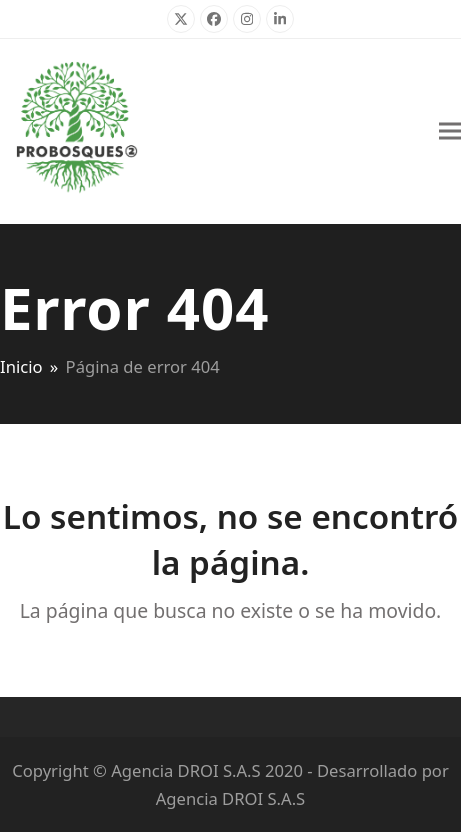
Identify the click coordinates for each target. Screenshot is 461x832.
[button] (450, 131)
